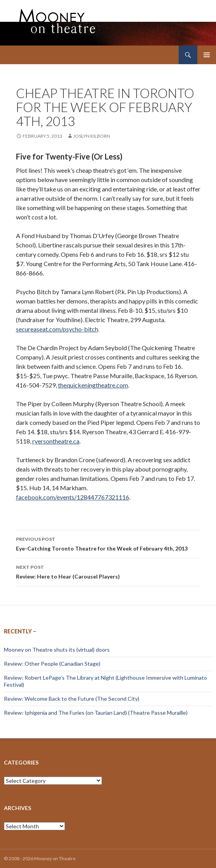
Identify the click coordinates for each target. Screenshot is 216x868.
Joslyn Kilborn (92, 136)
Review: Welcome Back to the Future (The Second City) (72, 699)
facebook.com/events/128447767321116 (73, 497)
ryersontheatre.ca (56, 441)
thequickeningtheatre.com (93, 385)
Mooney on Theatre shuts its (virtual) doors (57, 650)
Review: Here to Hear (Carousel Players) (108, 571)
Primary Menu (207, 55)
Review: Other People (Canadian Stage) (52, 664)
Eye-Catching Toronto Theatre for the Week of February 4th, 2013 (108, 543)
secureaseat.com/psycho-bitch (57, 329)
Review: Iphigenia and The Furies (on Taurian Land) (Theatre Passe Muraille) (96, 713)
